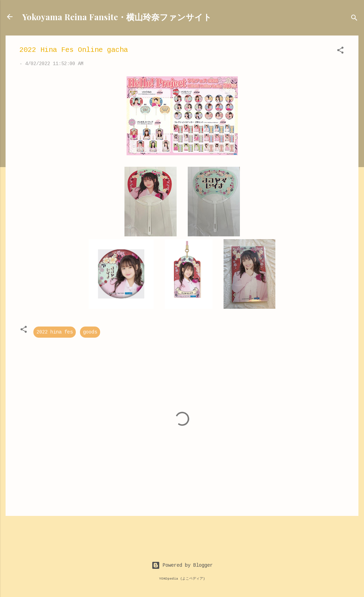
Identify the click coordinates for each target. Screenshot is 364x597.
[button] (340, 52)
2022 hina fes (55, 332)
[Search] (354, 19)
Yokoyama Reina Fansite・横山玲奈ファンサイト (117, 17)
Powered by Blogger (182, 565)
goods (90, 332)
